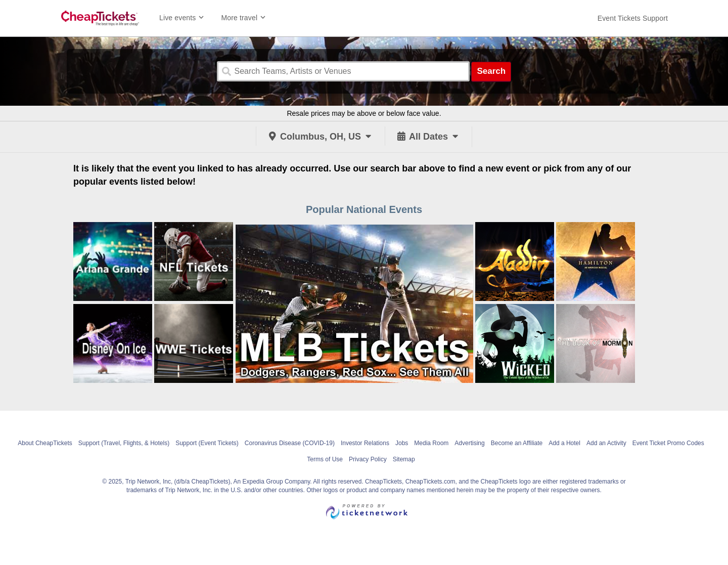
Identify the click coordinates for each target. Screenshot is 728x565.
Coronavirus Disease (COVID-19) (290, 443)
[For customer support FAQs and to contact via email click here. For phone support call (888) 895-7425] (633, 18)
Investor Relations (365, 443)
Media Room (431, 443)
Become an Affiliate (517, 443)
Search (491, 71)
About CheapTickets (45, 443)
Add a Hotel (564, 443)
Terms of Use (325, 459)
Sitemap (404, 459)
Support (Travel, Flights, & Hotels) (124, 443)
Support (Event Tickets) (207, 443)
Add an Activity (606, 443)
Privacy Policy (368, 459)
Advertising (469, 443)
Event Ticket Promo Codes (668, 443)
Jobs (402, 443)
